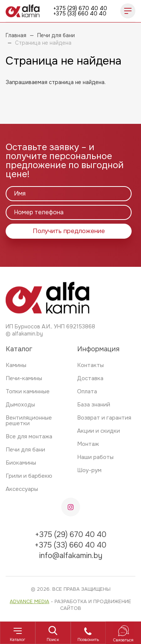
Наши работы (95, 457)
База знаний (94, 405)
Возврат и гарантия (104, 418)
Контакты (90, 365)
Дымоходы (20, 405)
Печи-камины (24, 378)
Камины (16, 365)
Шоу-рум (89, 470)
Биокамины (21, 463)
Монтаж (88, 444)
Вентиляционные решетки (29, 421)
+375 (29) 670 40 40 (80, 8)
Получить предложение (69, 231)
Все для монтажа (29, 436)
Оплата (87, 391)
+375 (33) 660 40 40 (80, 14)
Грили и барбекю (29, 476)
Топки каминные (28, 391)
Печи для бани (25, 450)
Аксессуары (22, 489)
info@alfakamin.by (71, 556)
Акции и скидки (99, 431)
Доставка (90, 378)
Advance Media (30, 601)
